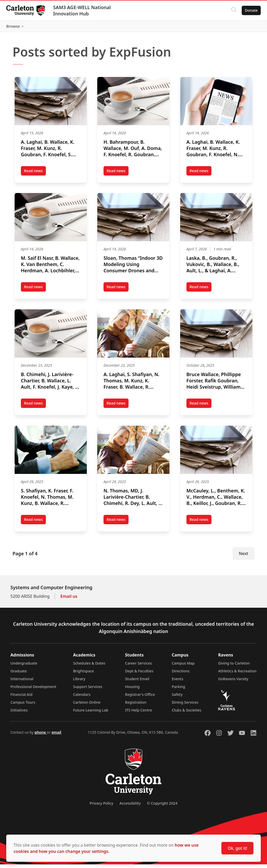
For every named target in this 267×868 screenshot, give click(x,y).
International (22, 682)
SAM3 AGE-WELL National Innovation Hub (84, 10)
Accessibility (130, 807)
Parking (179, 690)
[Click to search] (232, 10)
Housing (132, 690)
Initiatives (19, 714)
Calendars (82, 698)
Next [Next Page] (244, 557)
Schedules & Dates (89, 667)
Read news (35, 174)
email (56, 736)
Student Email (137, 682)
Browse (249, 27)
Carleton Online (87, 706)
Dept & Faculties (139, 675)
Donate (249, 10)
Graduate (19, 675)
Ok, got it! (237, 848)
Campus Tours (23, 706)
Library (79, 682)
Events (178, 682)
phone (41, 736)
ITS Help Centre (139, 714)
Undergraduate (24, 667)
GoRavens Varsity (233, 682)
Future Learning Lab (91, 714)
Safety (177, 698)
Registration (136, 706)
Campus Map (183, 667)
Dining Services (185, 706)
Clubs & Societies (187, 714)
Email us (69, 600)
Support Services (88, 690)
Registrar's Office (140, 698)
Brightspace (83, 675)
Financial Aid (21, 698)
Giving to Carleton (234, 667)
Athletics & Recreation (237, 675)
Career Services (139, 667)
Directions (181, 675)
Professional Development (33, 690)
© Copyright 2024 (162, 807)
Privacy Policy (101, 807)
